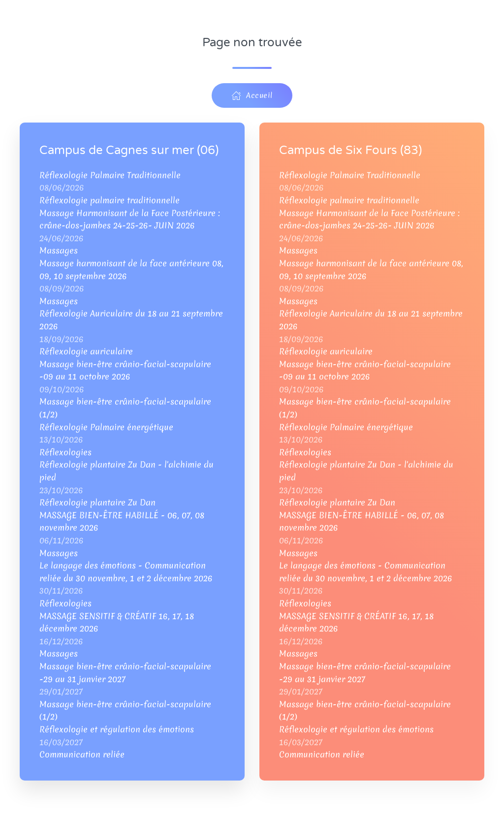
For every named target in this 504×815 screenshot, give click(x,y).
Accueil (252, 95)
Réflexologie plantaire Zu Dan (97, 502)
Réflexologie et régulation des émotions (117, 729)
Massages (59, 250)
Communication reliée (82, 754)
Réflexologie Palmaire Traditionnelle (110, 175)
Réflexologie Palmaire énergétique (106, 427)
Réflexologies (65, 452)
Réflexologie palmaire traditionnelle (110, 200)
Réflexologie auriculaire (86, 351)
